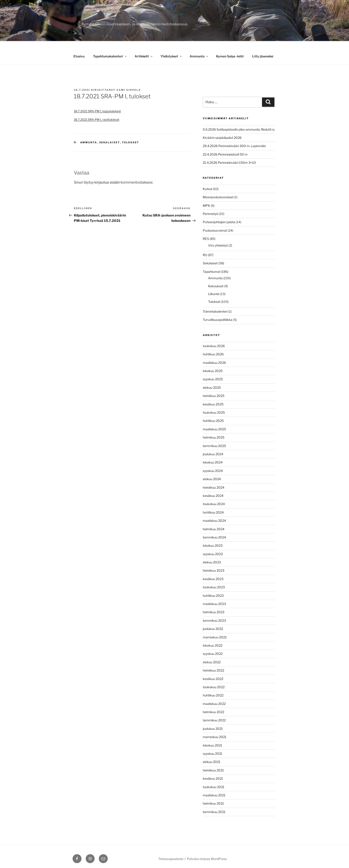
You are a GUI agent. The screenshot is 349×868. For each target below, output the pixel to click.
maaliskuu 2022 (214, 704)
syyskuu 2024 (213, 471)
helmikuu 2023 (214, 612)
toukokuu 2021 (214, 787)
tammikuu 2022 (214, 720)
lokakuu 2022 (213, 645)
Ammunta (199, 56)
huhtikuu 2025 (213, 421)
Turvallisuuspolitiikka (218, 320)
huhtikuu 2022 (213, 695)
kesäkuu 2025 (213, 404)
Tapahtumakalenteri (110, 56)
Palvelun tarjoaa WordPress (207, 859)
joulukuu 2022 (213, 629)
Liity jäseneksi (263, 56)
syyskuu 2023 (213, 554)
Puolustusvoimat (215, 230)
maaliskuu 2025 (214, 429)
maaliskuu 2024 (214, 521)
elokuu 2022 (212, 662)
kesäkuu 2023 (213, 579)
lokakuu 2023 (213, 545)
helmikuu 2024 (214, 529)
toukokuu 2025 (214, 412)
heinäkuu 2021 (213, 770)
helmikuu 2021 (213, 803)
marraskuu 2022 (215, 637)
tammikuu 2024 (214, 537)
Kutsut (208, 189)
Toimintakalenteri (215, 311)
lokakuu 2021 (212, 745)
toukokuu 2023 (214, 587)
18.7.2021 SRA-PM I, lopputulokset (97, 111)
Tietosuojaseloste (171, 859)
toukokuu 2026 (214, 346)
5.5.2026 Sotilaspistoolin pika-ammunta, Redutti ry (239, 129)
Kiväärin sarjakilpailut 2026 (222, 138)
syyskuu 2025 (213, 379)
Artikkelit (144, 56)
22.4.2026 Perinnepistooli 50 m (225, 154)
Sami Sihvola (129, 90)
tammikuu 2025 (214, 446)
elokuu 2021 (212, 762)
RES (206, 239)
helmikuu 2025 (214, 437)
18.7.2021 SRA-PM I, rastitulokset (97, 120)
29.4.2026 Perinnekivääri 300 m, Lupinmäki (234, 146)
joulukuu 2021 (213, 729)
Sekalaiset (110, 142)
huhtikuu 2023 (213, 596)
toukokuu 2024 (214, 504)
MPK (206, 205)
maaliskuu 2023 (214, 604)
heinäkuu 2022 (213, 670)
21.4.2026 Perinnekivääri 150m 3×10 (229, 163)
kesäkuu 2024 (213, 496)
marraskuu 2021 (215, 737)
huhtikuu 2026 (213, 354)
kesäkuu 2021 (213, 778)
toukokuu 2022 (214, 687)
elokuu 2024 (212, 479)
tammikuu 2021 (214, 812)
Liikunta (214, 294)
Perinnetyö (210, 214)
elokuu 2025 (212, 387)
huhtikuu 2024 (213, 512)
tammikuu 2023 (214, 620)
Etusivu (79, 56)
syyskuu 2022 (213, 654)
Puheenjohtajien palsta (219, 222)
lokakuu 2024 (213, 462)
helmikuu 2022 (213, 712)
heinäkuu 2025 (214, 396)
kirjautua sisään (107, 182)
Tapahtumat (212, 272)
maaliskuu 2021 (214, 795)
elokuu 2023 (212, 562)
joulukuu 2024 (213, 454)
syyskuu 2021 (213, 754)
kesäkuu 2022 (213, 679)
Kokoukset (216, 286)
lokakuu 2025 (213, 371)
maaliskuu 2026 (214, 363)
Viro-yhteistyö (218, 245)
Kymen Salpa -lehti (230, 56)
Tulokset (131, 142)
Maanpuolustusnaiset (218, 197)
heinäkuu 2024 (214, 487)
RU (205, 255)
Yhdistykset (171, 56)
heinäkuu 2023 (214, 570)
